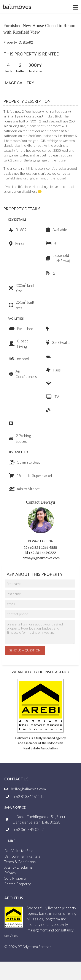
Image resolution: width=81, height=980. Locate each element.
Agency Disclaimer (19, 867)
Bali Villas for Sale (19, 851)
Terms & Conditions (20, 862)
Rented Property (17, 884)
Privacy (10, 873)
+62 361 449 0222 (42, 553)
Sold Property (15, 878)
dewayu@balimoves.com (41, 558)
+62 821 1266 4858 (42, 547)
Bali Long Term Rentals (22, 856)
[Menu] (73, 7)
